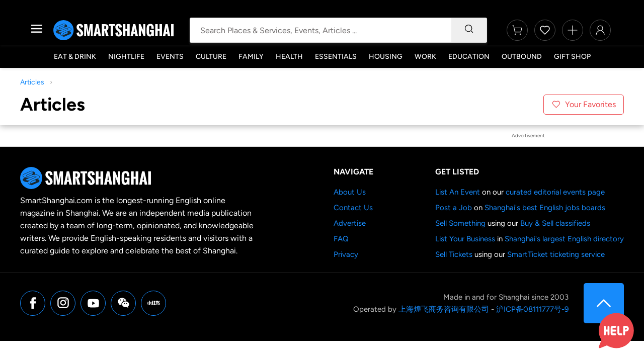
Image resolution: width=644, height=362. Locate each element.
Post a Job (454, 208)
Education (469, 57)
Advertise (350, 223)
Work (425, 57)
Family (251, 57)
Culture (211, 57)
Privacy (346, 254)
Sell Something (460, 223)
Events (170, 57)
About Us (350, 192)
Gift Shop (572, 57)
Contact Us (353, 208)
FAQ (341, 239)
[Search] (469, 30)
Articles (32, 82)
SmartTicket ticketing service (556, 254)
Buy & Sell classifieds (555, 223)
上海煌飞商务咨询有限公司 (444, 309)
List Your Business (465, 239)
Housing (386, 57)
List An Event (458, 192)
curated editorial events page (555, 192)
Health (289, 57)
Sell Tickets (454, 254)
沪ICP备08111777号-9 (532, 309)
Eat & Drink (75, 57)
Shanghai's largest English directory (564, 239)
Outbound (522, 57)
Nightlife (126, 57)
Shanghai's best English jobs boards (545, 208)
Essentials (336, 57)
